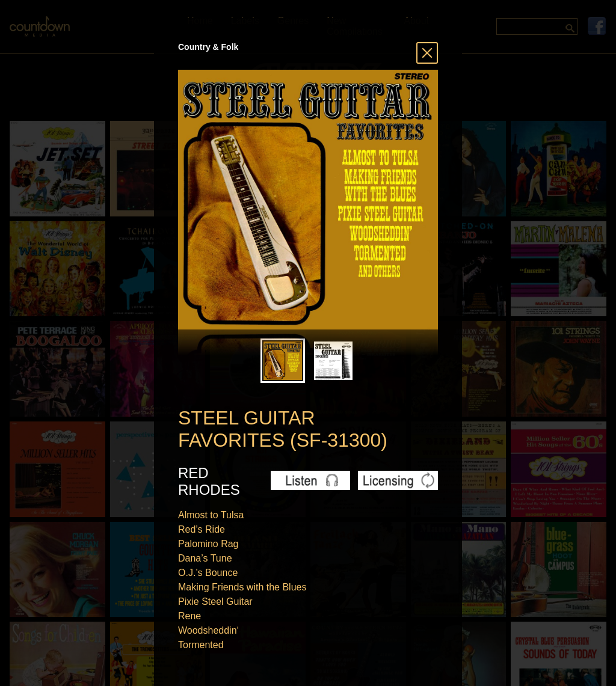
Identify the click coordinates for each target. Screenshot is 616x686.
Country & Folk (208, 47)
